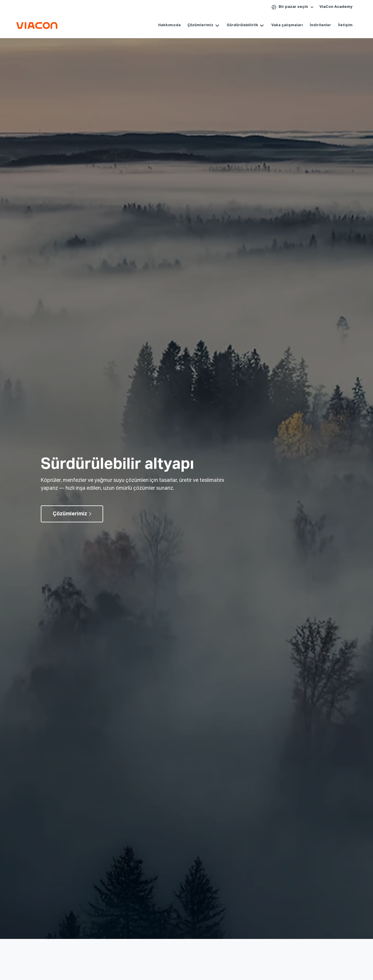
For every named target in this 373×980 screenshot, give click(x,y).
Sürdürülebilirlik (242, 25)
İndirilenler (320, 25)
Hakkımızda (169, 25)
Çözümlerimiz (200, 25)
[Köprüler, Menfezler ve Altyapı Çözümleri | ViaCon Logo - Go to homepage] (37, 25)
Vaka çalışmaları (287, 25)
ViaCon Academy (336, 7)
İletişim (345, 25)
